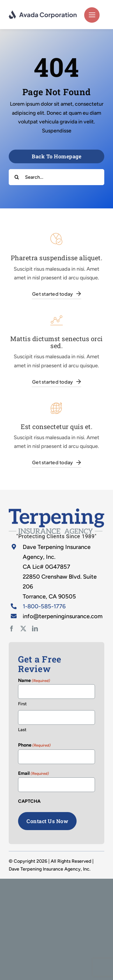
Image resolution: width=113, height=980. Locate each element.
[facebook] (12, 629)
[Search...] (57, 177)
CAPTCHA (29, 801)
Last (22, 730)
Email (33, 774)
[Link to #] (92, 15)
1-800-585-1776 (44, 606)
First (22, 704)
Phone (34, 745)
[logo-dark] (43, 13)
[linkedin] (35, 629)
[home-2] (57, 511)
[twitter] (23, 629)
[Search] (17, 177)
